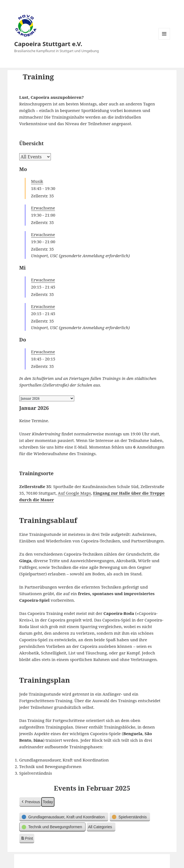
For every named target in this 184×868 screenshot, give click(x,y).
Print (27, 839)
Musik (37, 181)
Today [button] (48, 802)
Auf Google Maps (74, 493)
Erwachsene (43, 208)
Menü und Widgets (164, 39)
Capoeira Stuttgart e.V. (48, 44)
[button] (30, 802)
